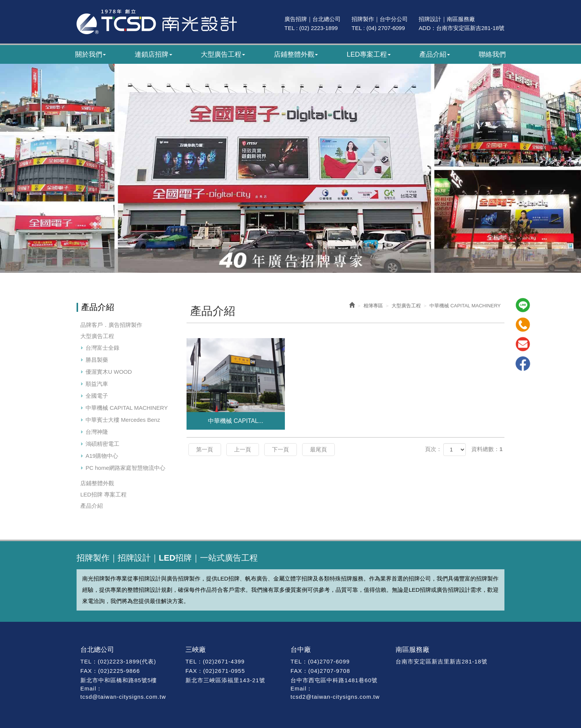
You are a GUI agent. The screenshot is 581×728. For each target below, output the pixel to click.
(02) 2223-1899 (318, 28)
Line (523, 305)
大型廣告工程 (97, 336)
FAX (86, 671)
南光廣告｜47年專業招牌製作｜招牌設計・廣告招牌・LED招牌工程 (157, 22)
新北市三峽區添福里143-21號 (225, 680)
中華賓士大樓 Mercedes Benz (123, 420)
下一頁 (281, 449)
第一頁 (205, 449)
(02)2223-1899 (119, 661)
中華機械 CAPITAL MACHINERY (127, 408)
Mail (523, 344)
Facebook (523, 364)
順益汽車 (97, 384)
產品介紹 (92, 506)
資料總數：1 (487, 449)
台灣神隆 (97, 432)
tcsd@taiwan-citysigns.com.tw (123, 697)
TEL (86, 661)
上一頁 (243, 449)
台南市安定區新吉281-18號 (470, 28)
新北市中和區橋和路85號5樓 (119, 680)
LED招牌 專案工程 (103, 494)
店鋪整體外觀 (97, 483)
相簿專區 (373, 306)
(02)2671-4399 (224, 661)
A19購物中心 (102, 456)
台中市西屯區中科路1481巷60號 (334, 680)
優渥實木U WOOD (109, 372)
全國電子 (97, 396)
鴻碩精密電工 (102, 444)
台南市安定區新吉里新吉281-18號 (442, 661)
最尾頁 (318, 449)
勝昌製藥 (97, 360)
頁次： (433, 449)
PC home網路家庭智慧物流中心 (126, 468)
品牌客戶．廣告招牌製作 (111, 325)
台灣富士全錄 (102, 348)
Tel (523, 325)
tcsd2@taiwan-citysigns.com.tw (335, 697)
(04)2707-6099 (329, 661)
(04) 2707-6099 (386, 28)
